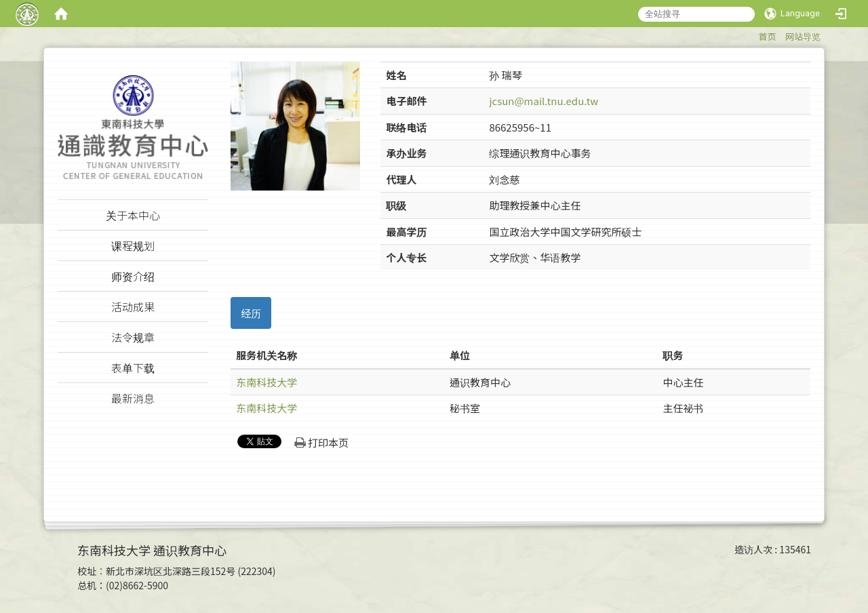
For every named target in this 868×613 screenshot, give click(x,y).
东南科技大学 (267, 382)
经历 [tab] (251, 313)
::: (752, 34)
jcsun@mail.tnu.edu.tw (544, 101)
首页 (767, 36)
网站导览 (803, 36)
